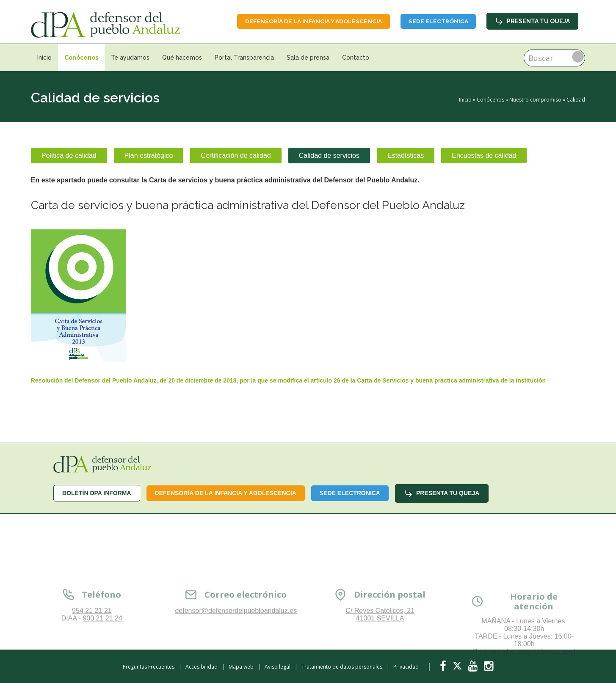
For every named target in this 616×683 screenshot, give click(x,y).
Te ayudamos (130, 58)
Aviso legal (278, 667)
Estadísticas (406, 156)
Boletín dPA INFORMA (97, 493)
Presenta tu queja (532, 21)
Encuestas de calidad (484, 156)
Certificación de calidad (236, 156)
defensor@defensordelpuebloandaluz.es (236, 652)
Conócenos (81, 58)
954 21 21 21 (92, 652)
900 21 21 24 (102, 660)
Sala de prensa (308, 58)
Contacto (356, 58)
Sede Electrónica (437, 21)
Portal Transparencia (244, 58)
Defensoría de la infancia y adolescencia (310, 21)
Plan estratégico (149, 156)
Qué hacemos (182, 58)
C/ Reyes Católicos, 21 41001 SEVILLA (380, 656)
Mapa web (241, 667)
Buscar (578, 57)
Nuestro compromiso (535, 100)
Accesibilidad (202, 667)
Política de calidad (69, 156)
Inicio (44, 58)
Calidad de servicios (329, 156)
